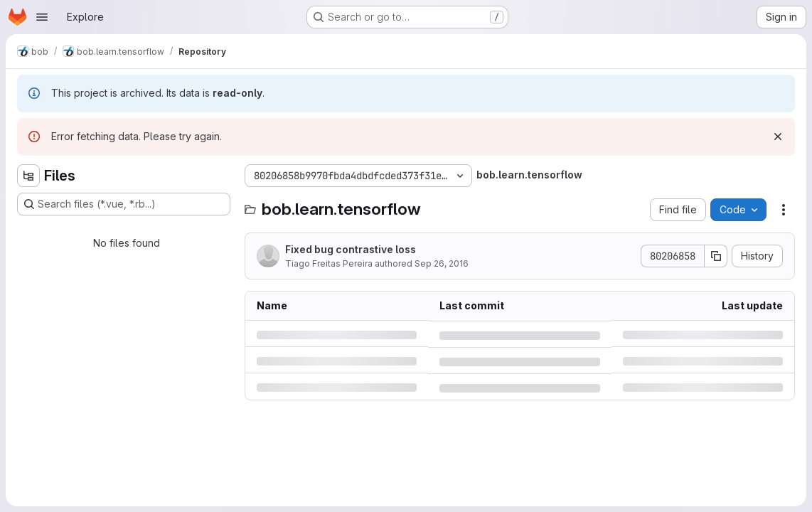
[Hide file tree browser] (28, 176)
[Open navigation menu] (42, 17)
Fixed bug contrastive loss (351, 249)
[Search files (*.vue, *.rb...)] (124, 204)
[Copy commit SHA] (716, 256)
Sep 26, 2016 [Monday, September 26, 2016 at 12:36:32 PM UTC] (442, 263)
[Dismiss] (778, 137)
